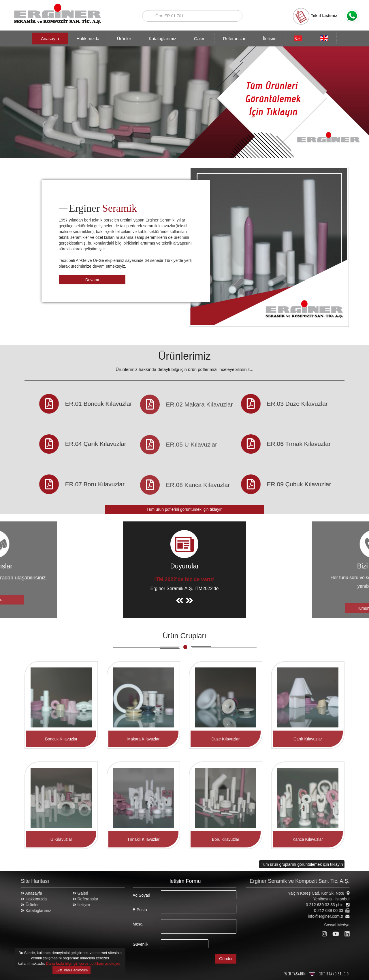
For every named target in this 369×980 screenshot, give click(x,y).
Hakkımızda (88, 39)
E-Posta (140, 910)
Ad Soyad (141, 895)
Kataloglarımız (163, 39)
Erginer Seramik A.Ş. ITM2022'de (185, 588)
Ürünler (124, 39)
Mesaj (138, 924)
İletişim (270, 39)
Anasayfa (50, 39)
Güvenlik (140, 944)
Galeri (200, 39)
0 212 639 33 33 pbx (328, 905)
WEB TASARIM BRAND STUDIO (317, 974)
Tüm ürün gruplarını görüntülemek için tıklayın (302, 864)
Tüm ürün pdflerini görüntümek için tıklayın (184, 509)
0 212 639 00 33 (332, 910)
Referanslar (234, 39)
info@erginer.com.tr (329, 916)
